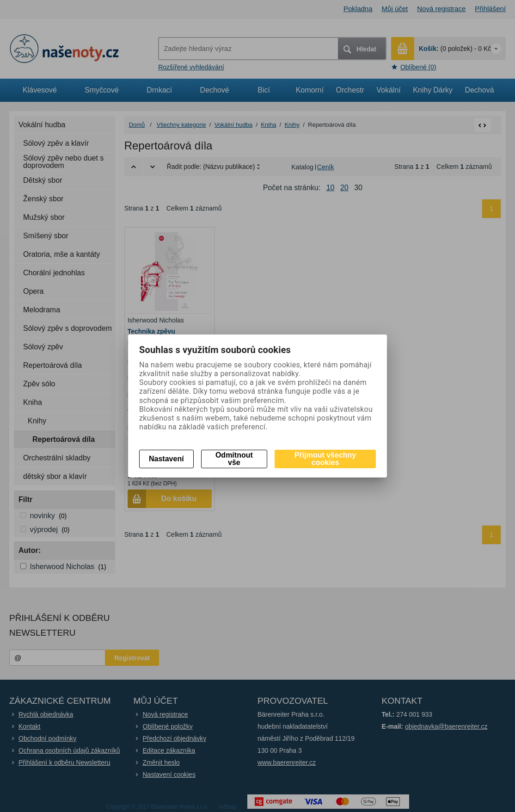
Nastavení (166, 459)
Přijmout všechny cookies (325, 459)
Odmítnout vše (234, 459)
